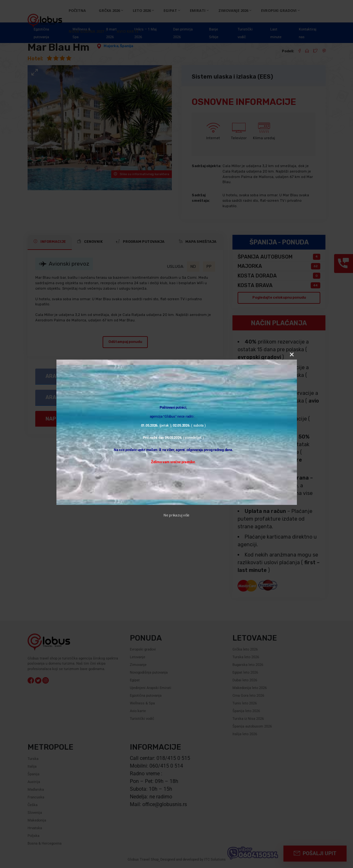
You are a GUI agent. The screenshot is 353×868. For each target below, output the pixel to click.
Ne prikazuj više (176, 515)
